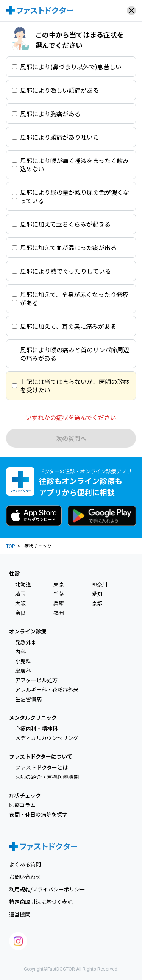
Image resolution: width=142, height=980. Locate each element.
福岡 (59, 613)
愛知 (97, 594)
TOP (11, 546)
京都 (97, 603)
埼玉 (20, 594)
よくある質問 (25, 864)
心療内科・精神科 (36, 728)
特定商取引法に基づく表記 (41, 902)
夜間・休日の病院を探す (38, 814)
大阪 (20, 603)
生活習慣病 (28, 699)
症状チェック (25, 795)
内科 (20, 652)
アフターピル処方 (36, 680)
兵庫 (59, 603)
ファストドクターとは (41, 767)
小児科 (23, 661)
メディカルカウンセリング (47, 738)
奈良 (20, 613)
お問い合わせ (25, 877)
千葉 (59, 594)
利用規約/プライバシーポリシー (47, 889)
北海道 (23, 584)
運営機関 (20, 914)
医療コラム (22, 805)
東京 (59, 584)
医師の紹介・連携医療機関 (47, 777)
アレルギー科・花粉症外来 (47, 689)
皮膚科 (23, 670)
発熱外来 (26, 642)
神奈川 (100, 584)
